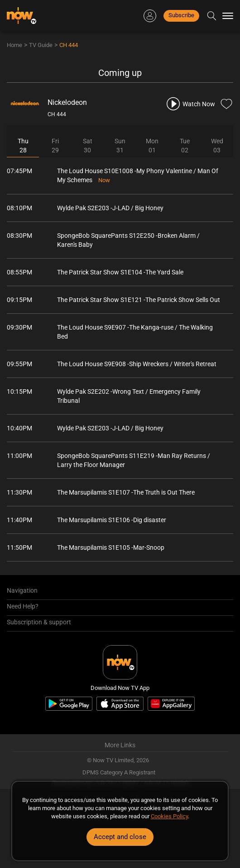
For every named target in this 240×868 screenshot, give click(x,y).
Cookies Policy (169, 816)
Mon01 (152, 146)
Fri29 (55, 146)
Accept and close (120, 837)
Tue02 (185, 146)
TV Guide (41, 45)
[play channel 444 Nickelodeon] (190, 104)
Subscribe (181, 15)
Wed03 (217, 146)
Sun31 (120, 146)
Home (14, 45)
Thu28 (23, 146)
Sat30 (88, 146)
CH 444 (69, 45)
